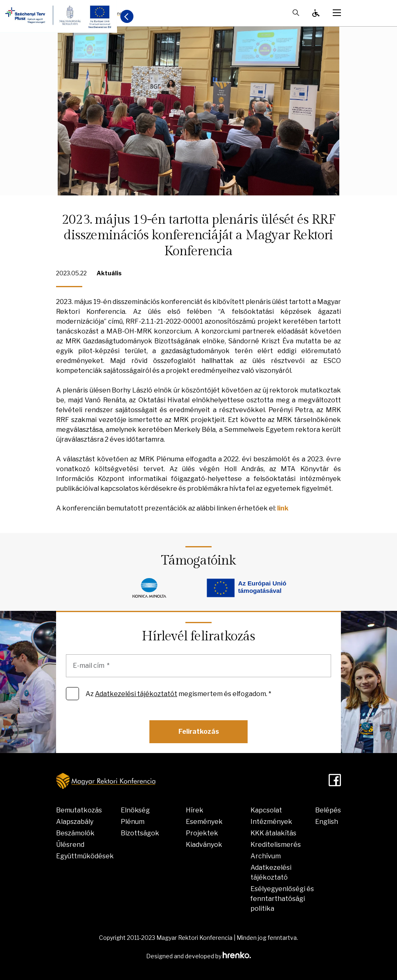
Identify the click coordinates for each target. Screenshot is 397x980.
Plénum (133, 822)
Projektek (202, 833)
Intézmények (271, 822)
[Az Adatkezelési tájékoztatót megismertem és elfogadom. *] (72, 694)
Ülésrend (70, 845)
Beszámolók (75, 833)
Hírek (195, 810)
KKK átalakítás (273, 833)
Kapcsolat (266, 810)
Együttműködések (85, 856)
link (283, 508)
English (327, 822)
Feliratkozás (199, 732)
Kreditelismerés (276, 845)
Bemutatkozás (79, 810)
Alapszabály (75, 822)
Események (204, 822)
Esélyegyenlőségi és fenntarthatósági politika (282, 899)
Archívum (266, 856)
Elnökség (135, 810)
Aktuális (109, 273)
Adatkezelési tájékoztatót (136, 694)
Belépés (328, 810)
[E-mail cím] (198, 666)
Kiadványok (204, 845)
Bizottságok (140, 833)
